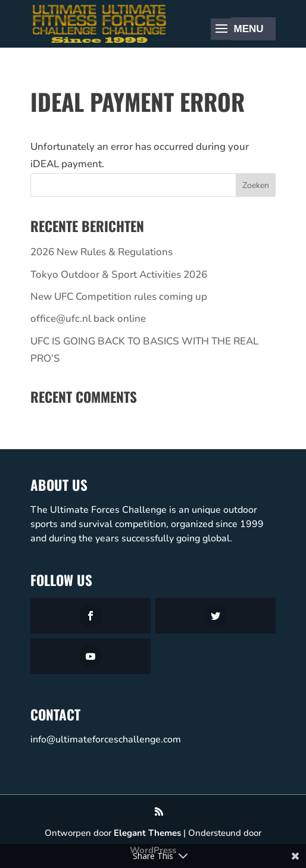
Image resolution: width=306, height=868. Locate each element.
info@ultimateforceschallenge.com (106, 739)
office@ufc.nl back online (88, 319)
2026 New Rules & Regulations (102, 252)
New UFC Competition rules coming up (119, 297)
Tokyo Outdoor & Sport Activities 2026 (119, 275)
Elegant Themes (147, 833)
